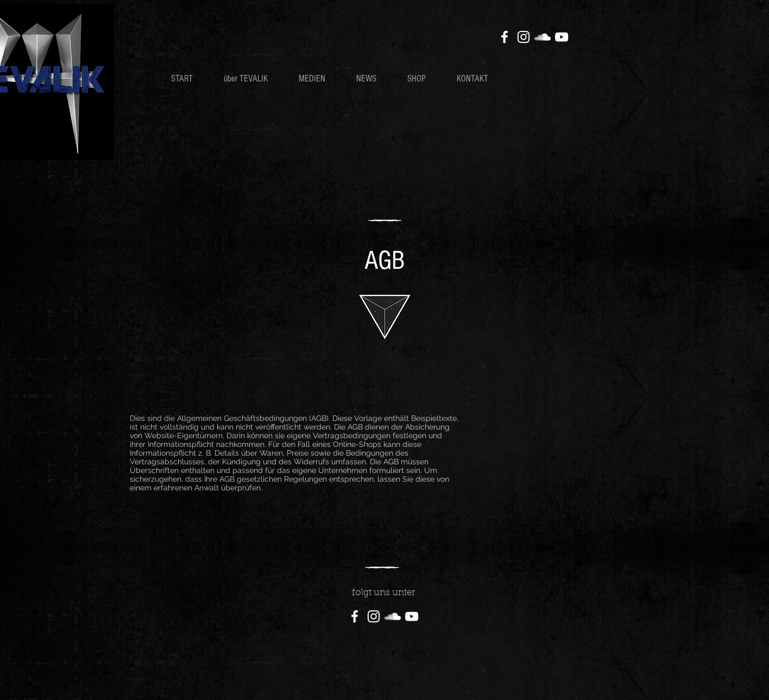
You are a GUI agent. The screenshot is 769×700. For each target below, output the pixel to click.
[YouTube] (562, 37)
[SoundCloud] (543, 37)
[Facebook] (505, 37)
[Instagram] (524, 37)
